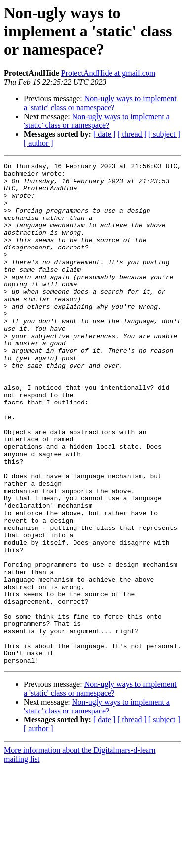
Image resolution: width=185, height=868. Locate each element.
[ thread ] (132, 134)
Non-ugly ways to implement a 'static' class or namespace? (100, 103)
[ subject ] (164, 134)
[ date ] (104, 134)
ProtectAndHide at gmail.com (109, 73)
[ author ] (38, 143)
